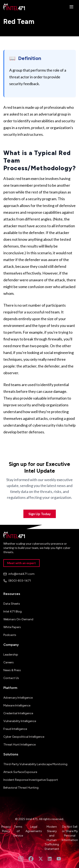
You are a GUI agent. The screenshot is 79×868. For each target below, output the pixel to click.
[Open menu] (71, 7)
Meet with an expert (21, 563)
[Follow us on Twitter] (41, 859)
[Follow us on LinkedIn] (50, 859)
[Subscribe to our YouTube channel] (59, 859)
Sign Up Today (40, 514)
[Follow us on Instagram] (21, 859)
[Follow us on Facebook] (31, 859)
